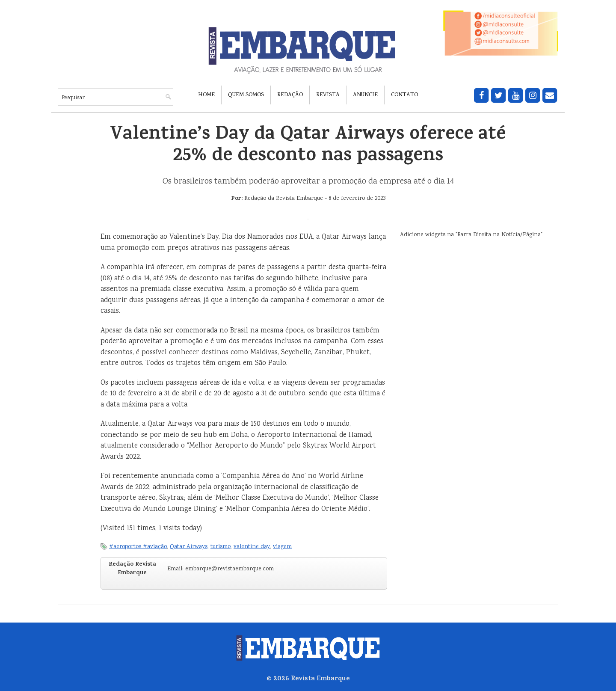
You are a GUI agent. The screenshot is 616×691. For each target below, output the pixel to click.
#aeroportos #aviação (138, 547)
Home (206, 95)
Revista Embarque (320, 679)
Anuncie (365, 95)
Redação (290, 95)
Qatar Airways (189, 547)
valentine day (252, 547)
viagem (282, 547)
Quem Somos (246, 95)
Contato (404, 95)
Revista (328, 95)
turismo (221, 547)
